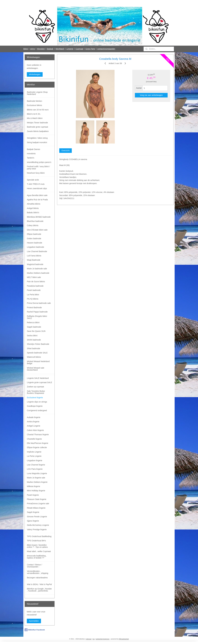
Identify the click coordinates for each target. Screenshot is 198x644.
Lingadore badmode (36, 247)
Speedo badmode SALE (37, 353)
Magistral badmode (35, 264)
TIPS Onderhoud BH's (36, 541)
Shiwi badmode (34, 348)
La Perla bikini (33, 295)
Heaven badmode (35, 243)
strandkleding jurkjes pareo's (39, 162)
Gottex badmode (34, 238)
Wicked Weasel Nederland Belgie (38, 362)
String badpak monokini (37, 142)
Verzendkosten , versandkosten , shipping (38, 572)
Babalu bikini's (33, 213)
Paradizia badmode (35, 286)
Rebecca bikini (33, 322)
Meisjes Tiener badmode (37, 123)
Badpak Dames (34, 149)
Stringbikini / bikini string (37, 138)
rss (94, 639)
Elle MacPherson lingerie (38, 443)
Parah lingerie (33, 495)
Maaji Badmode (34, 260)
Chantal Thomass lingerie (38, 435)
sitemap (89, 639)
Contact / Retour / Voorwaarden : (35, 566)
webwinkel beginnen (103, 639)
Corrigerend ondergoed (37, 410)
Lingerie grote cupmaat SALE (40, 382)
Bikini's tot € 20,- (34, 114)
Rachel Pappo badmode (37, 312)
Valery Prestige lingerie (37, 529)
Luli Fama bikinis (34, 256)
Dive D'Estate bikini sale (37, 230)
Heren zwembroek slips (37, 188)
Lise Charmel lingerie (36, 465)
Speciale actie (33, 180)
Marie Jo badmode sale (37, 269)
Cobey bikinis (33, 225)
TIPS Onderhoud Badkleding (39, 536)
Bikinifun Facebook (35, 630)
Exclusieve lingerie (35, 398)
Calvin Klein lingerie (35, 430)
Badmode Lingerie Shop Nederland (37, 93)
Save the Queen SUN (36, 331)
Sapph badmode (34, 327)
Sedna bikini (32, 336)
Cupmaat (79, 49)
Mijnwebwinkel (124, 639)
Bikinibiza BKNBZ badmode (39, 217)
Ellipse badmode (34, 234)
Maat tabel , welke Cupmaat (39, 551)
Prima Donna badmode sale (39, 303)
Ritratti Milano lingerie (36, 508)
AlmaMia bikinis (34, 204)
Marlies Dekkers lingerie (37, 482)
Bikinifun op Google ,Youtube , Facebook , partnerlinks (39, 590)
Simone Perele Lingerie (37, 517)
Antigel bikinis (33, 208)
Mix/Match (60, 49)
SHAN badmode (34, 340)
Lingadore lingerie (35, 460)
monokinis (31, 154)
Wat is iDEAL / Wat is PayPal (39, 584)
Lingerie (70, 49)
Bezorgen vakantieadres (37, 578)
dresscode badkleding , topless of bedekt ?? (37, 557)
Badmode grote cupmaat (37, 127)
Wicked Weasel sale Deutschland (36, 369)
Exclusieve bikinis (35, 105)
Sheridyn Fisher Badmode (38, 344)
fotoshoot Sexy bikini (36, 173)
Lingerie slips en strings (37, 402)
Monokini (41, 49)
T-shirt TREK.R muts (36, 184)
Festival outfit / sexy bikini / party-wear (38, 167)
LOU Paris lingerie (35, 469)
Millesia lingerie (34, 486)
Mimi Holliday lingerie (36, 491)
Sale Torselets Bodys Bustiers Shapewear (36, 392)
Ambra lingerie (33, 422)
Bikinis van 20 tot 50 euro (38, 110)
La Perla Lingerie (34, 456)
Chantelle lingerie (34, 439)
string (32, 49)
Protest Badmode (34, 307)
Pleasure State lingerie (37, 499)
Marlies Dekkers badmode (38, 273)
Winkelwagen (35, 74)
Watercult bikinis (34, 357)
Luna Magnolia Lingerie (37, 473)
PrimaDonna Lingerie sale (38, 504)
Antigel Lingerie (34, 426)
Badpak (50, 49)
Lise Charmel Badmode (37, 251)
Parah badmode (34, 290)
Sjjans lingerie (33, 521)
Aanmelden (34, 621)
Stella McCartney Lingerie (38, 525)
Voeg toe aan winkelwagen (151, 95)
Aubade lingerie (34, 417)
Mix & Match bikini (35, 118)
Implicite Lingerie (34, 452)
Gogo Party (90, 49)
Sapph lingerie (33, 512)
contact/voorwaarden (106, 49)
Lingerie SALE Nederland (38, 378)
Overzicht (65, 151)
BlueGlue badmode (35, 221)
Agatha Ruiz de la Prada (37, 200)
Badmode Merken (35, 101)
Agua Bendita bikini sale (37, 195)
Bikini (26, 49)
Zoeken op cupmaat (35, 387)
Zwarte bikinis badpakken (38, 131)
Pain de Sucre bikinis (36, 282)
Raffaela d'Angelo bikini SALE (37, 317)
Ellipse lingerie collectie (37, 447)
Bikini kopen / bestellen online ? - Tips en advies (37, 546)
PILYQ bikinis (33, 299)
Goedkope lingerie (35, 406)
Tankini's (31, 158)
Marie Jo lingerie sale (36, 478)
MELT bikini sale (34, 277)
